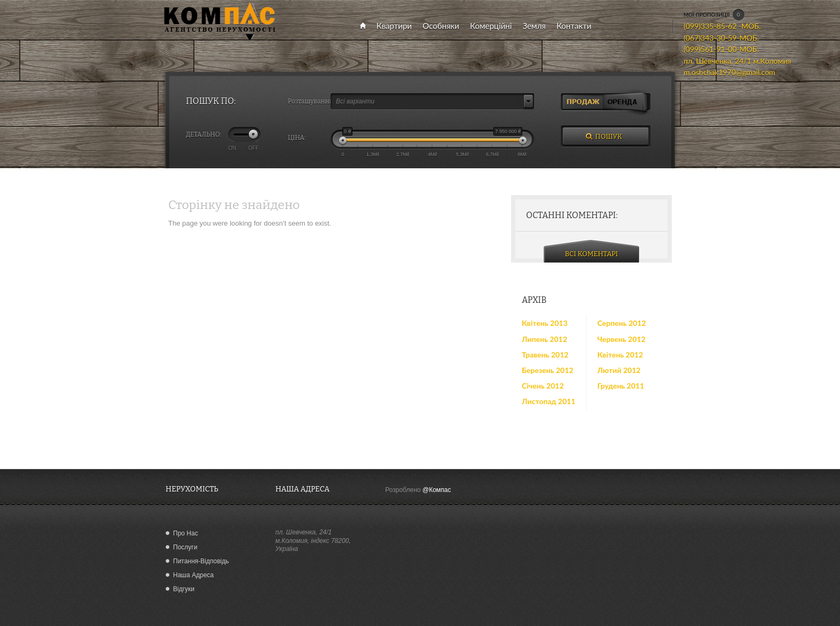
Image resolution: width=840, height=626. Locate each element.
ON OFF (243, 148)
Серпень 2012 (622, 323)
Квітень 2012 (620, 355)
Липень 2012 (545, 339)
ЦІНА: (297, 138)
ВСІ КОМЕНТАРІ (592, 254)
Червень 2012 (621, 339)
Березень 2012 (547, 370)
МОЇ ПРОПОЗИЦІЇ (714, 15)
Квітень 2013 (545, 323)
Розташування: (309, 101)
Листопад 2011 (549, 401)
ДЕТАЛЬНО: (204, 135)
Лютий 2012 (619, 370)
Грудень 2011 (621, 386)
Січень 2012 (543, 386)
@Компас (437, 490)
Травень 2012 (545, 355)
